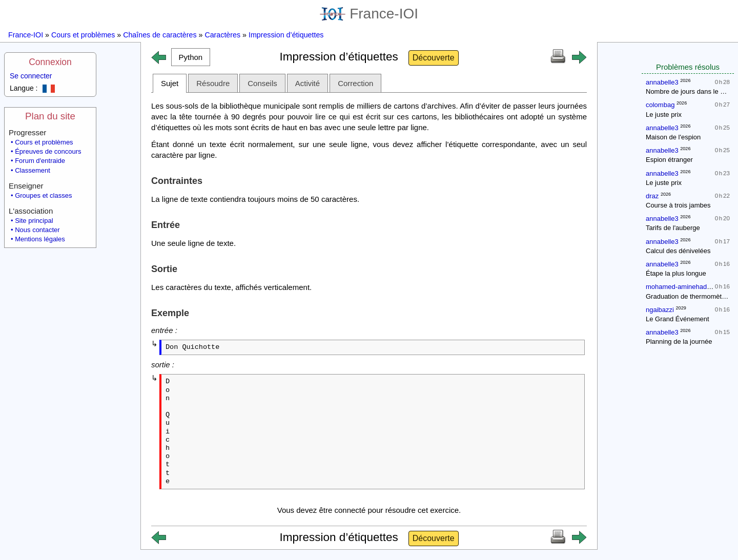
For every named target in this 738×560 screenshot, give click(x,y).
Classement (33, 170)
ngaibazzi (660, 310)
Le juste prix (664, 115)
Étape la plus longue (676, 273)
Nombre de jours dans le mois (690, 91)
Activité (307, 83)
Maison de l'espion (673, 137)
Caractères (222, 35)
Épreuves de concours (48, 151)
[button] (191, 57)
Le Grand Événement (678, 319)
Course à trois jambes (678, 205)
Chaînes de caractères (160, 35)
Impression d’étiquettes (286, 35)
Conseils (262, 83)
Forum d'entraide (40, 161)
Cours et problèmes (83, 35)
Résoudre (213, 83)
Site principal (34, 221)
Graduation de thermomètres (688, 296)
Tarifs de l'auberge (673, 228)
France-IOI (369, 14)
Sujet (170, 83)
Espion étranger (669, 160)
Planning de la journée (679, 341)
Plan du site (50, 116)
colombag (660, 105)
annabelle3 (662, 82)
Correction (355, 83)
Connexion (50, 62)
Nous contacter (37, 230)
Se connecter (31, 76)
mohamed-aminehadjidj (680, 287)
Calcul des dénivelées (678, 251)
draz (652, 196)
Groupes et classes (43, 195)
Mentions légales (40, 239)
